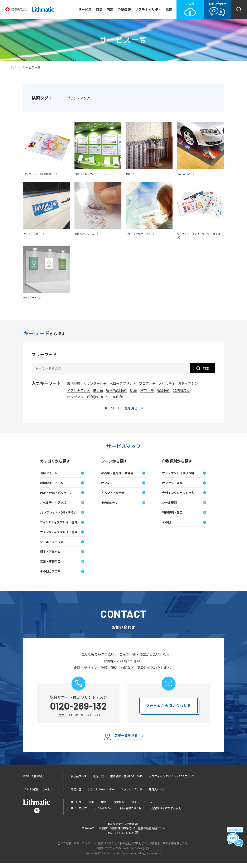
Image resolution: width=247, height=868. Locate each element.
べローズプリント (123, 388)
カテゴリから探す (55, 465)
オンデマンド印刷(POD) (85, 401)
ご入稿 (190, 9)
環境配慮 (74, 388)
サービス (85, 9)
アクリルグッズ (79, 395)
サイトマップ (79, 813)
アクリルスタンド (132, 794)
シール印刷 (114, 401)
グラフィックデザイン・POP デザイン (172, 781)
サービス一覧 (32, 67)
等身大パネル (157, 794)
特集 (99, 9)
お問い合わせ (217, 9)
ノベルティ (167, 388)
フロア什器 (147, 388)
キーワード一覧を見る (121, 413)
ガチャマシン (188, 388)
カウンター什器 (95, 388)
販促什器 (98, 781)
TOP (13, 67)
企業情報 (124, 9)
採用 (169, 9)
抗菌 (134, 395)
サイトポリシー (103, 813)
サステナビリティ (148, 9)
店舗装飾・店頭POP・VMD (126, 781)
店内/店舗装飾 (117, 395)
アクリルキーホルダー (101, 794)
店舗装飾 (164, 395)
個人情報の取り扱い (132, 813)
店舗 (110, 9)
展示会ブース (79, 781)
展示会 (98, 395)
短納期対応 (181, 395)
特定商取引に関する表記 (166, 813)
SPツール (147, 395)
